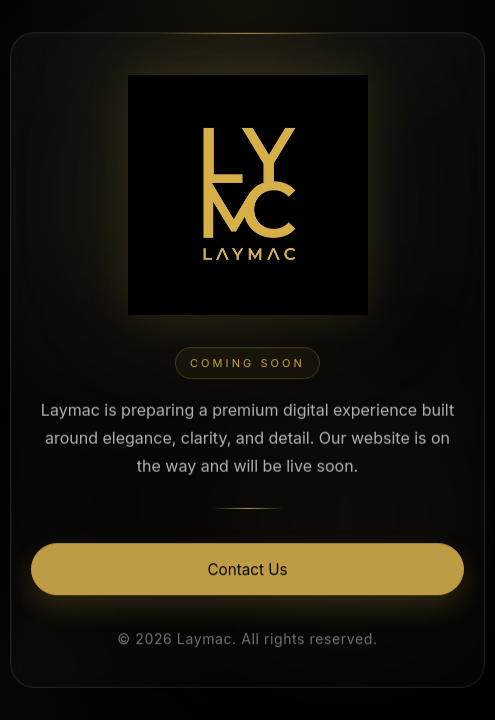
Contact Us (248, 570)
